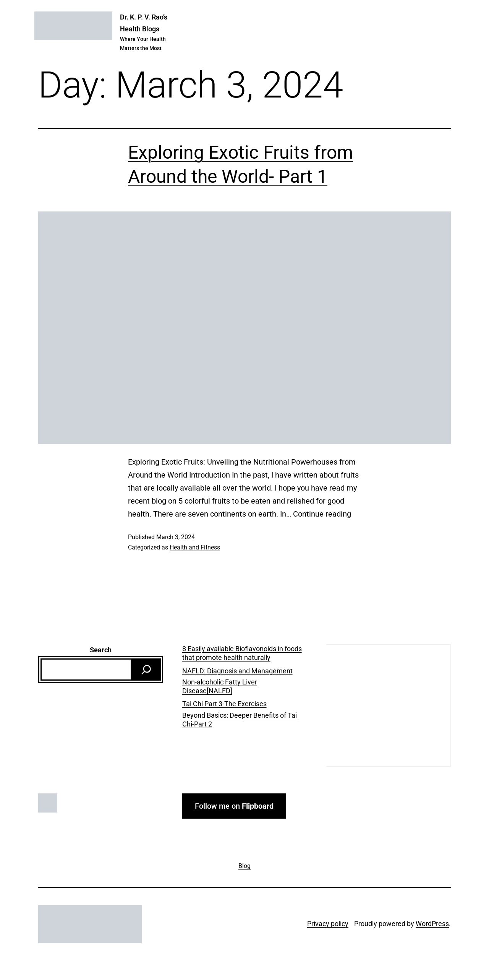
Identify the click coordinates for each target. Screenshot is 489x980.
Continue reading (322, 514)
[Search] (146, 670)
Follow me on (234, 806)
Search (101, 650)
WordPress (432, 924)
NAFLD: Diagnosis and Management (237, 671)
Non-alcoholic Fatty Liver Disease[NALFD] (220, 686)
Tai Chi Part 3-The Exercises (224, 704)
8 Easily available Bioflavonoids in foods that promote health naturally (242, 653)
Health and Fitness (195, 547)
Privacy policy (328, 924)
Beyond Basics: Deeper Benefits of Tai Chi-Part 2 (240, 720)
